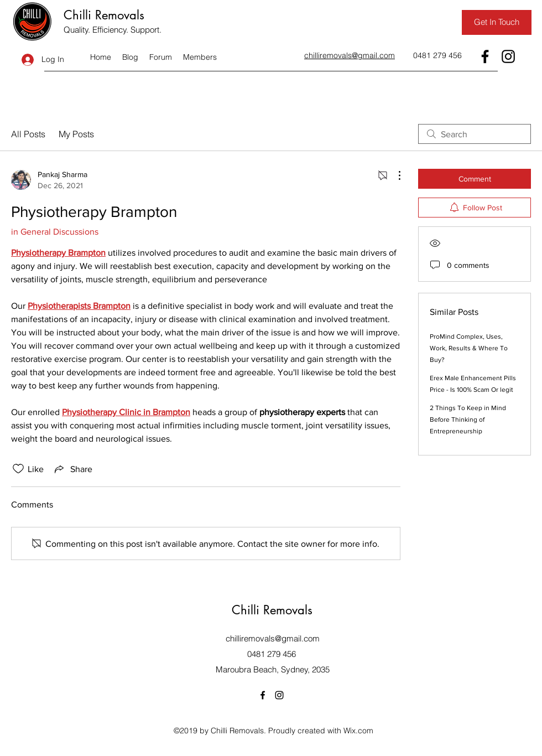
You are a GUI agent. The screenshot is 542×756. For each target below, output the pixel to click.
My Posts (76, 134)
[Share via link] (72, 469)
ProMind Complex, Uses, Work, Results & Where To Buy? (469, 348)
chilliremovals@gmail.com (273, 638)
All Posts (28, 134)
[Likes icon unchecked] (18, 469)
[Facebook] (485, 56)
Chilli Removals (104, 15)
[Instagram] (508, 56)
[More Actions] (394, 175)
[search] (475, 134)
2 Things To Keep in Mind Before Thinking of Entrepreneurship (468, 420)
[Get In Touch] (497, 22)
